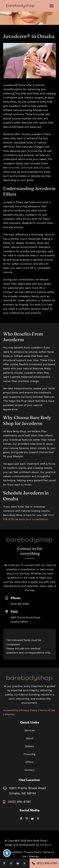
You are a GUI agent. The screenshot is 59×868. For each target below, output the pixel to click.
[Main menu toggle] (52, 6)
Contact (29, 770)
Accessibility (11, 710)
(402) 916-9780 (20, 604)
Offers (29, 762)
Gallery (29, 746)
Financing (29, 754)
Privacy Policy (29, 710)
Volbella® (27, 168)
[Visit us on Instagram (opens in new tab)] (27, 818)
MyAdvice (45, 845)
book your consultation (33, 519)
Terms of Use (47, 710)
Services (30, 730)
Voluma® (14, 168)
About (30, 738)
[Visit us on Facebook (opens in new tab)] (21, 818)
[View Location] (6, 788)
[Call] (17, 802)
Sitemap (10, 714)
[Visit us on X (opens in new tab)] (38, 818)
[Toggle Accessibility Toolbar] (7, 853)
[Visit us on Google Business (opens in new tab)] (32, 818)
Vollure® (44, 168)
